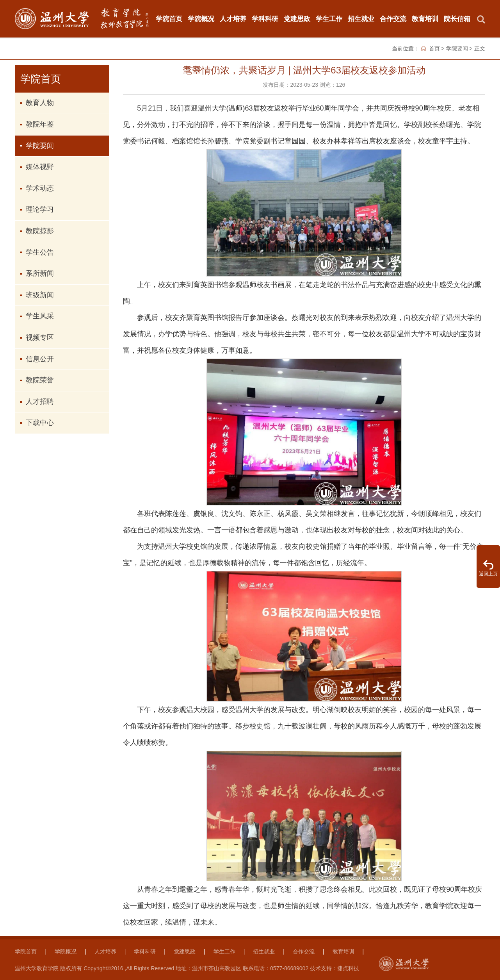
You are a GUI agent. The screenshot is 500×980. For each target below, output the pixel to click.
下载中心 (40, 423)
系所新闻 (40, 273)
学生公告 (40, 252)
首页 (434, 48)
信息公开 (40, 359)
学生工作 (329, 19)
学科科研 (265, 19)
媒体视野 (40, 167)
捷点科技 (348, 968)
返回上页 (488, 574)
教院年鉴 (40, 124)
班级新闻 (40, 295)
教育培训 (425, 19)
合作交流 (393, 19)
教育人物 (40, 103)
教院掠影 (40, 231)
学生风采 (40, 316)
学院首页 (169, 19)
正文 (480, 48)
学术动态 (40, 188)
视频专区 (40, 337)
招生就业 (361, 19)
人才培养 (233, 19)
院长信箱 (457, 19)
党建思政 (297, 19)
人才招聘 (40, 402)
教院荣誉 (40, 380)
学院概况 (201, 19)
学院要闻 (457, 48)
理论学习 (40, 209)
